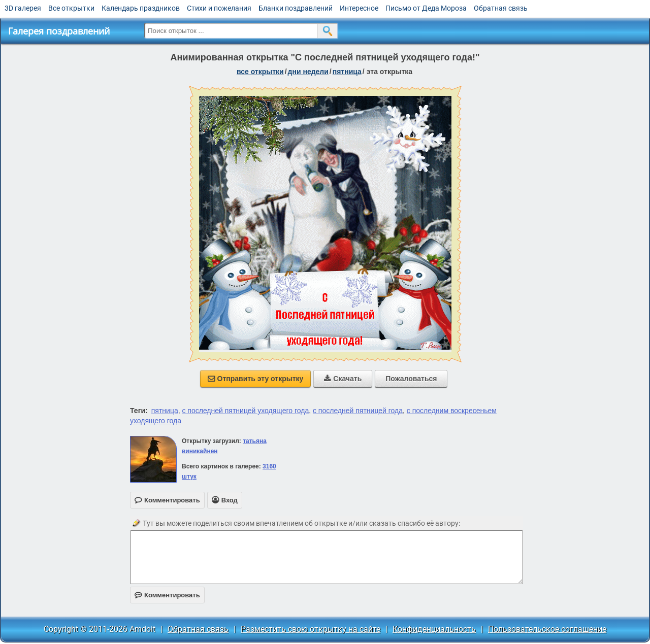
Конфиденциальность (434, 629)
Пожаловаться (411, 379)
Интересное (359, 8)
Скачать (343, 379)
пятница (347, 72)
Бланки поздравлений (296, 8)
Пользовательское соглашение (547, 629)
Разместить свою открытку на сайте (311, 629)
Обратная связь (501, 8)
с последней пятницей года (358, 411)
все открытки (260, 72)
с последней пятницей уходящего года (245, 411)
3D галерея (23, 8)
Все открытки (71, 8)
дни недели (308, 72)
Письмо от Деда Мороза (426, 8)
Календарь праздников (141, 8)
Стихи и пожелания (219, 8)
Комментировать (167, 595)
